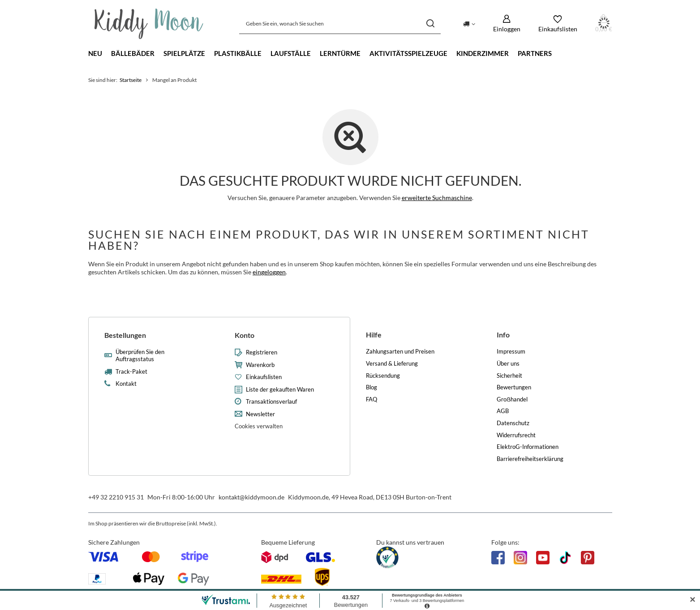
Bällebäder (133, 53)
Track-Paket (131, 372)
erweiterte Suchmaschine (436, 198)
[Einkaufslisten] (558, 23)
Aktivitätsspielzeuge (408, 53)
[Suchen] (431, 23)
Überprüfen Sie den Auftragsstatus (140, 356)
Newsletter (260, 414)
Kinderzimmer (483, 53)
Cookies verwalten (259, 426)
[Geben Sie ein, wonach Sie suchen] (340, 23)
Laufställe (291, 53)
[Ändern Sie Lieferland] (469, 23)
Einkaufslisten (264, 377)
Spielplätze (184, 53)
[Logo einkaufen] (149, 24)
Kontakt (126, 384)
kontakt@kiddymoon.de (251, 497)
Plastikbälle (238, 53)
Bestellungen (125, 335)
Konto (245, 335)
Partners (535, 53)
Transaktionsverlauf (271, 402)
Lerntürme (340, 53)
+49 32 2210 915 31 (116, 497)
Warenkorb (260, 365)
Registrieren (262, 352)
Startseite (131, 80)
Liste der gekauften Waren (280, 390)
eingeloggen (269, 272)
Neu (95, 53)
